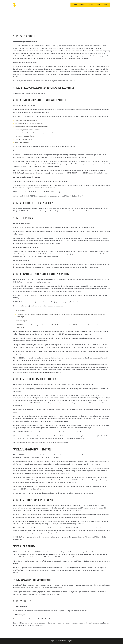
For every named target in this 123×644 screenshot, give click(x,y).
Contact (105, 5)
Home (75, 5)
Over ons (98, 5)
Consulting (90, 5)
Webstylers (69, 640)
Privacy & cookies (67, 642)
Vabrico (20, 5)
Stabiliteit (82, 5)
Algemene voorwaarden (57, 642)
